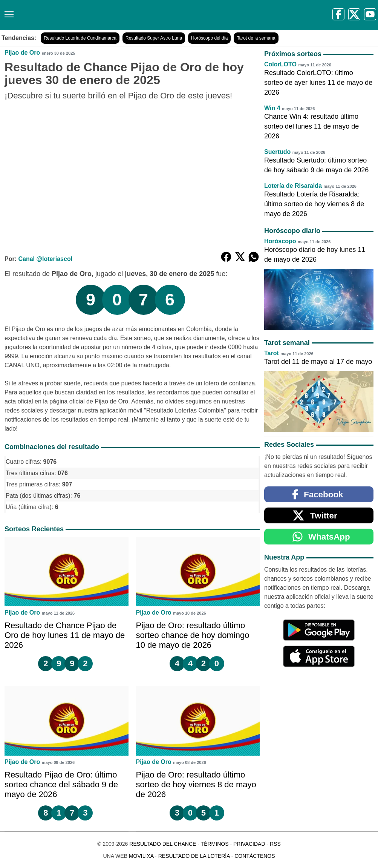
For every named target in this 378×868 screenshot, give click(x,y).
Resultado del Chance (163, 844)
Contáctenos (255, 856)
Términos (215, 844)
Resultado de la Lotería (194, 856)
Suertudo (277, 152)
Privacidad (249, 844)
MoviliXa (141, 856)
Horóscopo (280, 241)
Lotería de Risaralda (293, 186)
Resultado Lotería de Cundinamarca (80, 38)
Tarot (272, 353)
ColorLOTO (280, 64)
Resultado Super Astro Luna (154, 38)
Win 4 (272, 108)
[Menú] (8, 12)
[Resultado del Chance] (109, 15)
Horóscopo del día (209, 38)
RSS (275, 844)
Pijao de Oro (22, 53)
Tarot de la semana (256, 38)
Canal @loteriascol (45, 259)
